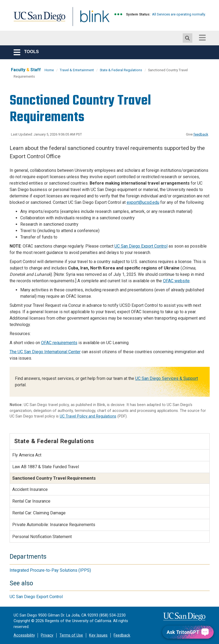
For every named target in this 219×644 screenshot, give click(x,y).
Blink (90, 20)
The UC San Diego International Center (45, 352)
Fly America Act (27, 455)
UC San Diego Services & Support (167, 378)
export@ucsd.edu (143, 202)
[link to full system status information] (119, 14)
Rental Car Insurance (31, 501)
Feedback (122, 635)
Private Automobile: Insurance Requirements (54, 525)
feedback (201, 134)
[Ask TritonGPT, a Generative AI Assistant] (188, 632)
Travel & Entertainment (77, 70)
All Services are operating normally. (179, 14)
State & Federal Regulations (121, 70)
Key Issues (98, 635)
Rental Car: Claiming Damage (39, 513)
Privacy (47, 635)
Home (49, 70)
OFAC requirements (59, 343)
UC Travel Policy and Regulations (88, 416)
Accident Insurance (30, 489)
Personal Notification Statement (42, 537)
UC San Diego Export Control (141, 246)
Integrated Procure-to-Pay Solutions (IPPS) (50, 570)
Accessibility (24, 635)
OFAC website (176, 281)
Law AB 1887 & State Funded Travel (46, 467)
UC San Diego (38, 20)
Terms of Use (71, 635)
